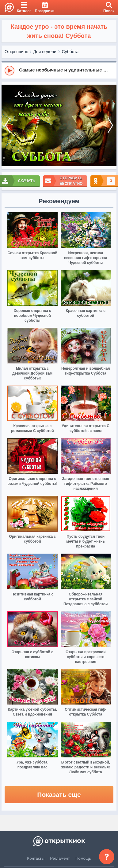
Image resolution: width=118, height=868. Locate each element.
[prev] (8, 126)
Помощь (83, 858)
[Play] (10, 71)
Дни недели (45, 52)
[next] (110, 126)
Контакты (36, 858)
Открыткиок (16, 52)
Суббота (70, 52)
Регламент (60, 858)
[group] (59, 70)
